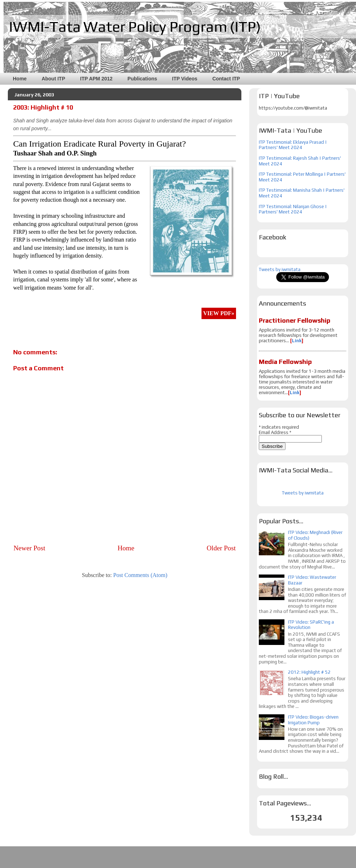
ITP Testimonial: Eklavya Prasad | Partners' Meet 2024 (293, 145)
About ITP (53, 79)
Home (20, 79)
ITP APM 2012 (96, 79)
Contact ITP (226, 79)
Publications (142, 79)
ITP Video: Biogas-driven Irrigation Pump (313, 720)
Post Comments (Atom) (140, 575)
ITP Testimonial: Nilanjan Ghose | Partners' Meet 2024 (293, 209)
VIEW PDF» (219, 313)
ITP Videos (185, 79)
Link (297, 341)
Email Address (275, 432)
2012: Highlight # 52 (309, 672)
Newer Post (29, 548)
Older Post (221, 548)
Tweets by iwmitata (280, 269)
